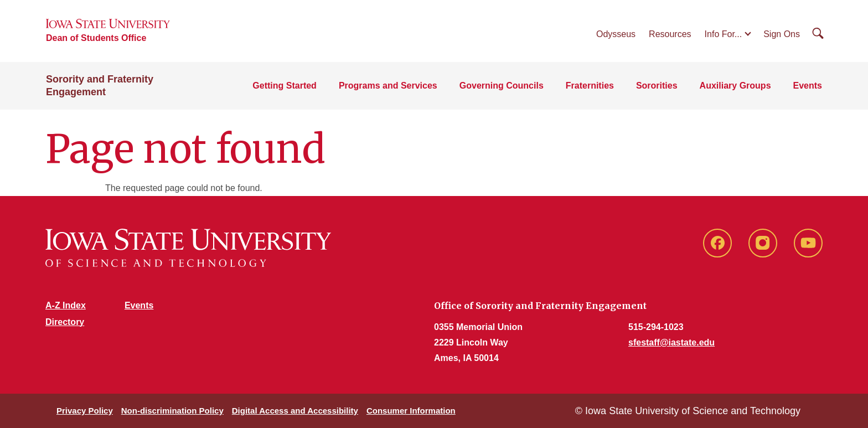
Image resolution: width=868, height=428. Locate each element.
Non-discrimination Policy (172, 411)
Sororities (657, 86)
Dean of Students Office (96, 38)
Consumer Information (411, 411)
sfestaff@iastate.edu (671, 342)
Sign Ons (782, 34)
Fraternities (590, 86)
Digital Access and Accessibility (295, 411)
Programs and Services (388, 86)
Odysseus (616, 34)
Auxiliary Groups (735, 86)
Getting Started (285, 86)
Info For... (724, 34)
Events (808, 86)
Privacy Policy (85, 411)
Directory (65, 322)
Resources (670, 34)
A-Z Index (66, 305)
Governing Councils (502, 86)
